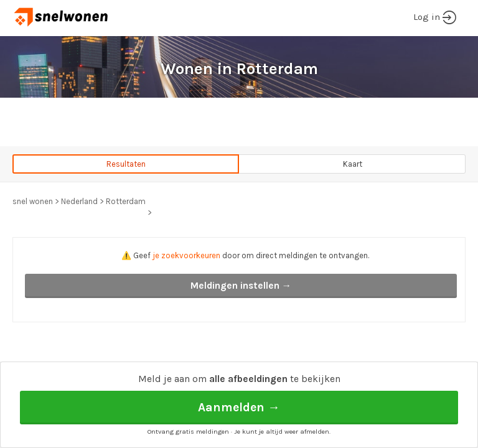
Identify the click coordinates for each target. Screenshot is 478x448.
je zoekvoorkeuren (186, 255)
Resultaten (126, 164)
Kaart (353, 164)
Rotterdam (126, 201)
